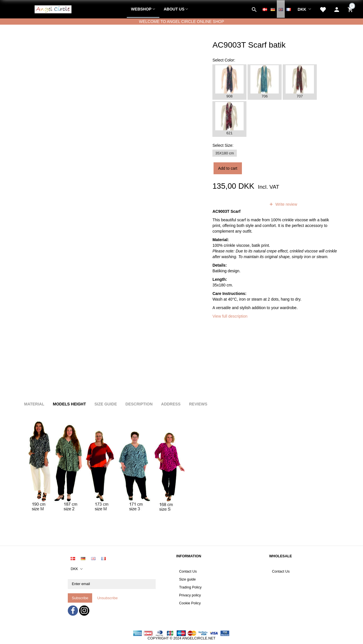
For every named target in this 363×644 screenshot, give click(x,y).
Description (139, 404)
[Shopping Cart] (351, 9)
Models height (69, 404)
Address (171, 404)
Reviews (198, 404)
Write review (286, 204)
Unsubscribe (107, 598)
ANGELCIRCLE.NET (199, 638)
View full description (230, 316)
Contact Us (188, 571)
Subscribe (80, 598)
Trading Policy (190, 587)
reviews (252, 204)
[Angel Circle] (53, 8)
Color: (224, 60)
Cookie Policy (190, 603)
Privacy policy (190, 595)
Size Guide (106, 404)
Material (34, 404)
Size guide (187, 579)
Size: (223, 145)
